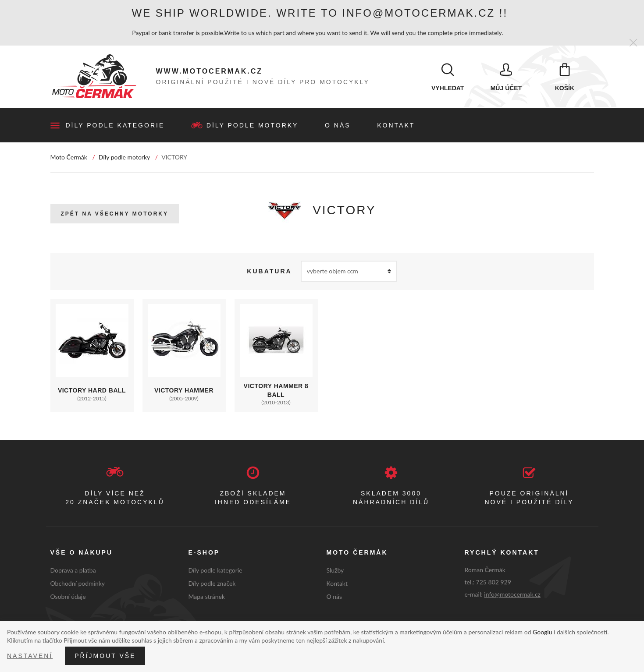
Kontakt (396, 126)
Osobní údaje (68, 597)
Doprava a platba (73, 571)
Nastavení (30, 656)
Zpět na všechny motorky (115, 215)
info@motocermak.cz (512, 595)
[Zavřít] (633, 43)
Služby (335, 571)
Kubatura (269, 272)
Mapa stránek (207, 597)
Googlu (542, 632)
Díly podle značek (212, 584)
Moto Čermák (69, 158)
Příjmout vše (105, 656)
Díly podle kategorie (115, 126)
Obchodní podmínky (78, 584)
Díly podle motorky (253, 126)
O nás (338, 126)
